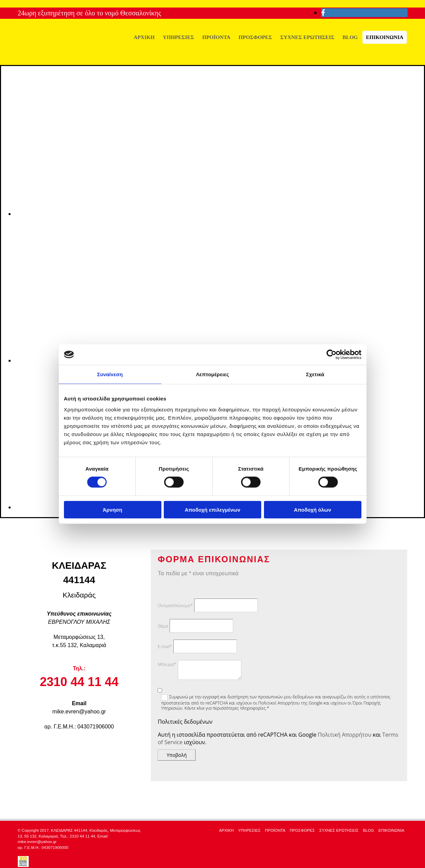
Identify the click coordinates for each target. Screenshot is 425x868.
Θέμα (163, 626)
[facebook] (323, 13)
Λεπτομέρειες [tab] (212, 374)
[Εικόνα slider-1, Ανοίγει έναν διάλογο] (220, 214)
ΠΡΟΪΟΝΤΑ (216, 37)
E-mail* (165, 647)
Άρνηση (112, 509)
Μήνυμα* (167, 664)
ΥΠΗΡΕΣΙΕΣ (178, 37)
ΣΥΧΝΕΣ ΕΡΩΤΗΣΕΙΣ (307, 37)
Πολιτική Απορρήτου (344, 735)
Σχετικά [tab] (315, 374)
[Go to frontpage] (69, 58)
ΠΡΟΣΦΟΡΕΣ (255, 37)
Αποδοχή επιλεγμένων (212, 509)
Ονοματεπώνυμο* (175, 606)
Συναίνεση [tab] (110, 374)
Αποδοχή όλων (312, 509)
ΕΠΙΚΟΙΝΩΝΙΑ (384, 37)
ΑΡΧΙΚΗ (144, 37)
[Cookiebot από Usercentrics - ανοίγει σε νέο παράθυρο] (331, 355)
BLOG (350, 37)
